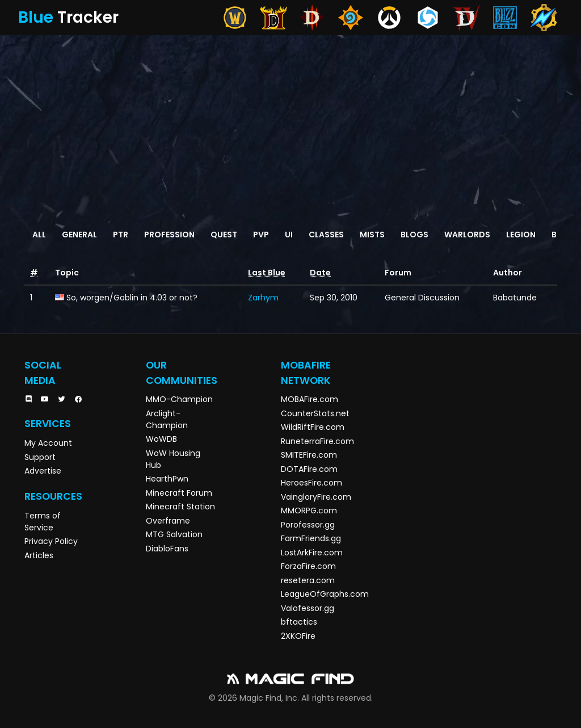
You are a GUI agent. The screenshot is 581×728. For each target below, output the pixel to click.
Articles (39, 555)
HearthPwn (167, 479)
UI (289, 235)
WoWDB (161, 439)
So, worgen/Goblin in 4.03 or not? (132, 298)
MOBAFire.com (310, 399)
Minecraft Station (180, 507)
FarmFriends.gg (311, 538)
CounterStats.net (315, 413)
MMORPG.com (309, 511)
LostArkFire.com (312, 553)
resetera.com (308, 580)
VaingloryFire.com (316, 497)
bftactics (299, 622)
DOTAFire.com (309, 469)
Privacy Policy (51, 541)
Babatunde (515, 298)
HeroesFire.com (311, 483)
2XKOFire (298, 636)
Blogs (414, 235)
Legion (521, 235)
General (79, 235)
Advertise (43, 471)
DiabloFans (167, 549)
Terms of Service (43, 522)
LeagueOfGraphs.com (325, 594)
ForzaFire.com (308, 566)
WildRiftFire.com (313, 427)
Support (40, 457)
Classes (326, 235)
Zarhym (263, 298)
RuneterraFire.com (317, 441)
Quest (224, 235)
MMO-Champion (179, 399)
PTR (121, 235)
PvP (261, 235)
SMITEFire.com (309, 455)
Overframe (168, 521)
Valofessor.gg (308, 608)
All (39, 235)
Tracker (68, 17)
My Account (48, 443)
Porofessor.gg (308, 525)
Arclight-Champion (167, 419)
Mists (372, 235)
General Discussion (422, 298)
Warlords (467, 235)
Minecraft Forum (179, 493)
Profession (169, 235)
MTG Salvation (174, 534)
